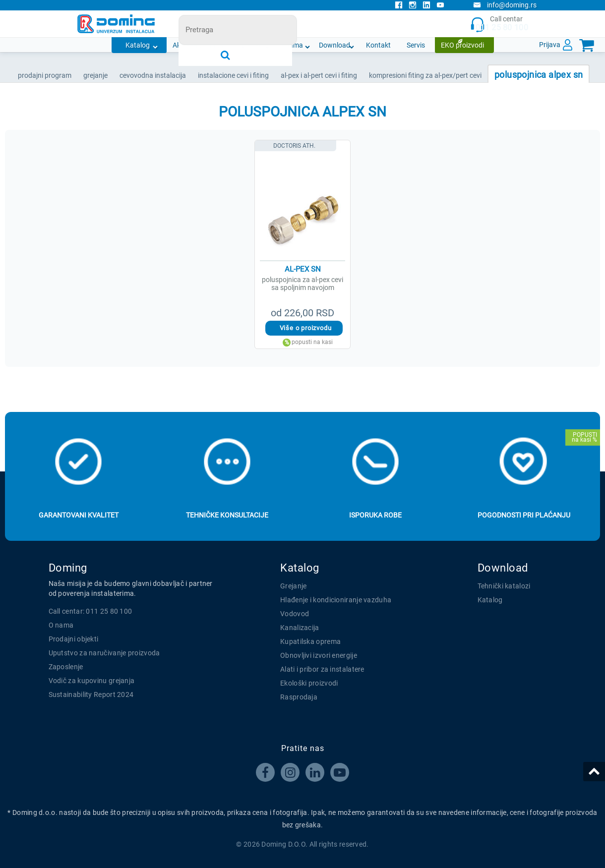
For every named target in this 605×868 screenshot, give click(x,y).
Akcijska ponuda (198, 45)
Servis (416, 45)
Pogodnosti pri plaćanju (524, 515)
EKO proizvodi (462, 45)
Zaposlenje (66, 667)
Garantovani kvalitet (79, 515)
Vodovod (295, 614)
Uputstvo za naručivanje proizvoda (104, 653)
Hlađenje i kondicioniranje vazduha (336, 600)
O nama (291, 45)
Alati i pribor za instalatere (322, 669)
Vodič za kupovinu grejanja (92, 681)
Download (334, 45)
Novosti (251, 45)
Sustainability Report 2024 (91, 694)
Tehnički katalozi (504, 586)
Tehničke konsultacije (227, 515)
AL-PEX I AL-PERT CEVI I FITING (319, 75)
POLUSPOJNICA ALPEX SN (539, 75)
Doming (68, 568)
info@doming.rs (505, 5)
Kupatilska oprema (310, 641)
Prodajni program (45, 75)
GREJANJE (95, 75)
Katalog (138, 45)
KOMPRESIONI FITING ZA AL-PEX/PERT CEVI (425, 75)
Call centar (499, 24)
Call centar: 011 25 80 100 (91, 611)
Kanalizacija (300, 628)
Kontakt (378, 45)
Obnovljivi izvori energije (319, 655)
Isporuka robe (375, 515)
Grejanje (293, 586)
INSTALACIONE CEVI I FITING (233, 75)
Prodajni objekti (74, 639)
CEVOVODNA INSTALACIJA (153, 75)
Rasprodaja (299, 697)
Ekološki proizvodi (309, 683)
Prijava (550, 45)
